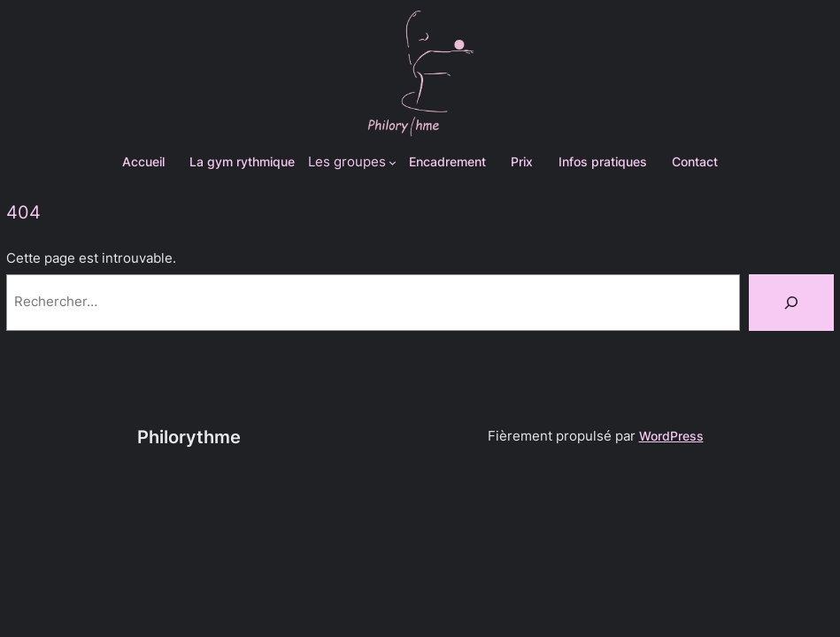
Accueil (143, 161)
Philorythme (189, 437)
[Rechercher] (791, 303)
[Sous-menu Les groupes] (353, 162)
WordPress (671, 436)
